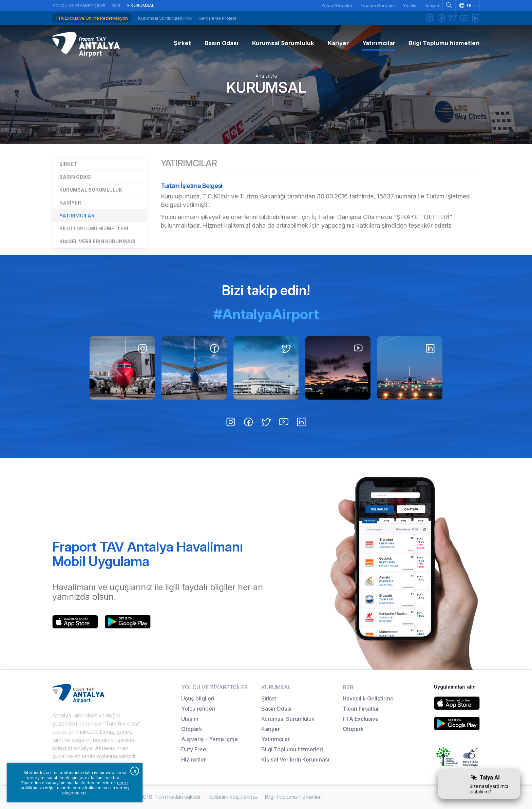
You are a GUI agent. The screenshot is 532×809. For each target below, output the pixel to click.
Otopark (192, 729)
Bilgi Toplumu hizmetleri (94, 228)
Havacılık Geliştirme (368, 698)
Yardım (410, 5)
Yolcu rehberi (198, 709)
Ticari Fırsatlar (361, 709)
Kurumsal (142, 5)
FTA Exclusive (361, 719)
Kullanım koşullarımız (233, 797)
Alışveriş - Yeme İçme (210, 739)
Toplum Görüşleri (378, 5)
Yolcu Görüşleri (337, 5)
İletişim (432, 5)
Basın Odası (75, 177)
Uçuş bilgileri (198, 698)
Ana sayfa (266, 76)
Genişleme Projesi (217, 18)
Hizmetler (194, 759)
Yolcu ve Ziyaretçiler (79, 5)
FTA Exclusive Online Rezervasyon (92, 18)
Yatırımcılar (77, 216)
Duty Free (194, 749)
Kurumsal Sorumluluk (91, 190)
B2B (116, 5)
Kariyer (70, 203)
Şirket (68, 164)
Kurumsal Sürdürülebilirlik (165, 18)
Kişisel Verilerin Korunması (97, 241)
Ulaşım (190, 719)
